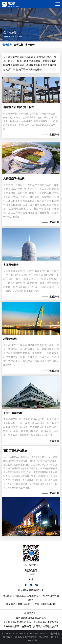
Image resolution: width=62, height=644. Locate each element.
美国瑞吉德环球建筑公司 (46, 627)
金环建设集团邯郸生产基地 (17, 622)
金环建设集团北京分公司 (46, 622)
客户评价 (30, 45)
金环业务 (7, 45)
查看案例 (54, 135)
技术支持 (32, 637)
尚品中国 (44, 637)
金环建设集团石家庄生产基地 (31, 618)
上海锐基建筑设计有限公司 (17, 627)
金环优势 (19, 45)
